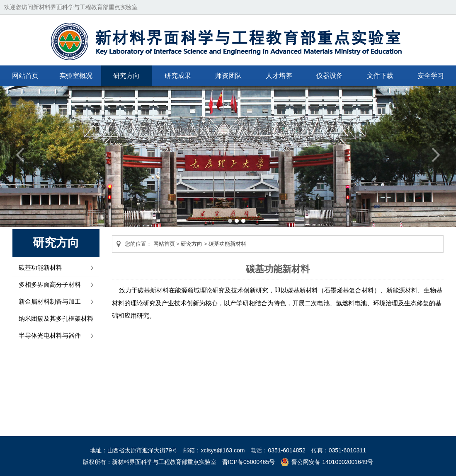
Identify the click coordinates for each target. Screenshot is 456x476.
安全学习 (431, 76)
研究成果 (178, 76)
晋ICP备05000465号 (249, 462)
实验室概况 (76, 76)
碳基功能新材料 (40, 267)
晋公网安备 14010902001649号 (332, 462)
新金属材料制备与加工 (50, 301)
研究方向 (126, 76)
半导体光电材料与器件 (50, 335)
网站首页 (25, 76)
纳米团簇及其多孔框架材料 (56, 318)
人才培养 (279, 76)
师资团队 (228, 76)
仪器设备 (330, 76)
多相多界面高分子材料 (50, 284)
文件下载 (380, 76)
